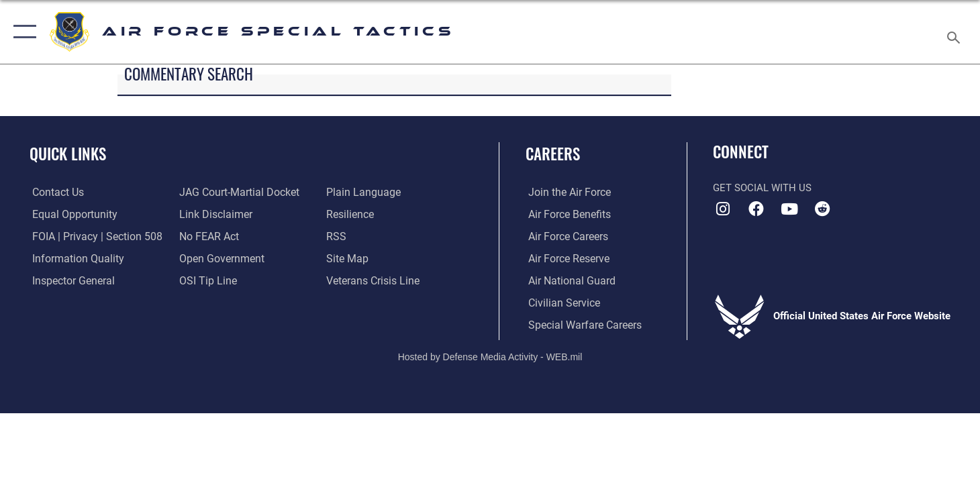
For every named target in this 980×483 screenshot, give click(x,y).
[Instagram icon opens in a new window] (723, 209)
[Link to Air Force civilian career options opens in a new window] (560, 303)
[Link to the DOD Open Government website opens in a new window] (218, 258)
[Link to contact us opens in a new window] (55, 193)
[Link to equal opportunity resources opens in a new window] (69, 214)
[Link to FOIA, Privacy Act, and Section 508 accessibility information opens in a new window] (91, 236)
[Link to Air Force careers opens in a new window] (565, 236)
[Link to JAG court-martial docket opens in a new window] (236, 193)
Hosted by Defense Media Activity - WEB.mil (490, 356)
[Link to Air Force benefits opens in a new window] (566, 214)
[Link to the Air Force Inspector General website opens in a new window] (69, 280)
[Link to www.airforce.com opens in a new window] (566, 193)
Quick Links (68, 154)
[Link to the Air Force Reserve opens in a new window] (565, 258)
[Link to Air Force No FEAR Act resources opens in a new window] (208, 236)
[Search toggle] (955, 32)
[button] (22, 32)
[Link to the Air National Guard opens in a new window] (567, 280)
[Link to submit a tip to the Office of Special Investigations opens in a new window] (205, 280)
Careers (553, 154)
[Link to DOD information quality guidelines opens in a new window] (72, 258)
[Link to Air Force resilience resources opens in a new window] (351, 214)
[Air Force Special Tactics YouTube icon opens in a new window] (789, 209)
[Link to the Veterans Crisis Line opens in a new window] (373, 280)
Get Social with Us (762, 188)
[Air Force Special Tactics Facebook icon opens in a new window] (756, 209)
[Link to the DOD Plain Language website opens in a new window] (361, 193)
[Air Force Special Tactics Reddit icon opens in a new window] (822, 209)
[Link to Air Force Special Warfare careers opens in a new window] (580, 325)
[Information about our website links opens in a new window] (213, 214)
